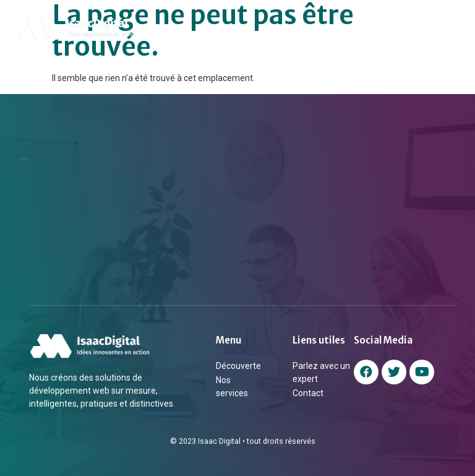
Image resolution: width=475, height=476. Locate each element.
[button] (449, 28)
